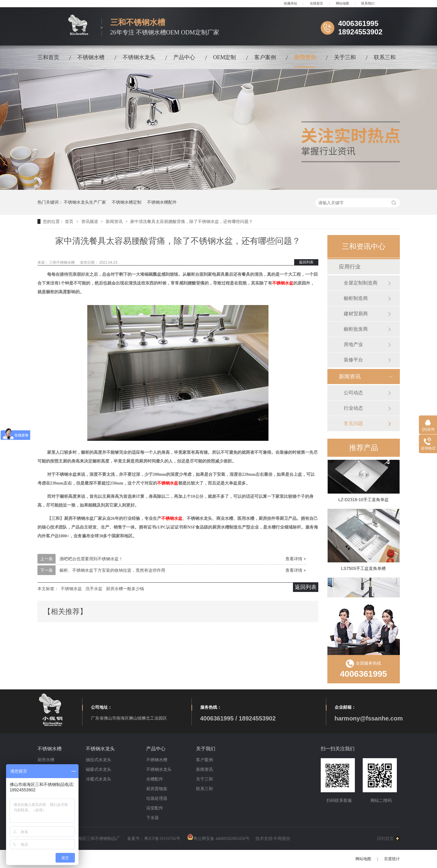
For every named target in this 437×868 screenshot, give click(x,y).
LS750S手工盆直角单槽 (364, 569)
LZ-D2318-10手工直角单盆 (363, 501)
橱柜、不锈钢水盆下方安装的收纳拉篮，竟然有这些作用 (112, 570)
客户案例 (265, 57)
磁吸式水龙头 (98, 769)
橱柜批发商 (356, 329)
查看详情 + (296, 559)
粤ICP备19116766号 (162, 839)
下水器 (153, 818)
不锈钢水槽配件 (162, 202)
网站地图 (342, 3)
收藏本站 (291, 3)
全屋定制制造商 (361, 283)
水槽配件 (155, 779)
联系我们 (368, 3)
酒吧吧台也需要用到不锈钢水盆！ (91, 559)
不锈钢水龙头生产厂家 (85, 202)
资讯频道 (90, 221)
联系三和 (385, 57)
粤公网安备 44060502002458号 (218, 839)
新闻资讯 (305, 57)
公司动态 (353, 393)
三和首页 (48, 57)
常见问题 (353, 423)
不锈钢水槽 (91, 57)
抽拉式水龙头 (98, 760)
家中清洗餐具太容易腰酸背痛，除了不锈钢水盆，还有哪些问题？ (191, 221)
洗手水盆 (94, 589)
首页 (70, 221)
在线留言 (317, 3)
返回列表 (306, 262)
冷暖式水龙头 (98, 779)
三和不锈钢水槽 (62, 262)
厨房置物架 (157, 789)
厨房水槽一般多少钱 (125, 589)
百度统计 (392, 859)
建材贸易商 (356, 314)
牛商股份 (282, 839)
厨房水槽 (46, 760)
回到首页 (385, 839)
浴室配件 (155, 808)
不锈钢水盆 (283, 283)
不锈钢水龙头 (139, 57)
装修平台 (353, 360)
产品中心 (184, 57)
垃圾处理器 (157, 798)
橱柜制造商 (356, 298)
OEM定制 (225, 57)
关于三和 (345, 57)
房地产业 (353, 344)
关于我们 (206, 749)
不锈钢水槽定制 (127, 202)
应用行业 (350, 267)
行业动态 (353, 408)
